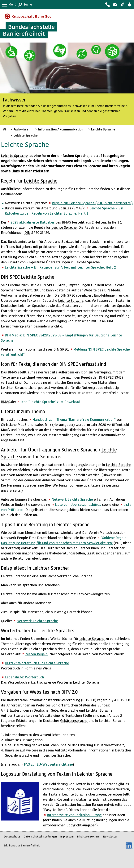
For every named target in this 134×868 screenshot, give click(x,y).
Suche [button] (28, 4)
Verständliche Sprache (75, 576)
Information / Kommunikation (61, 129)
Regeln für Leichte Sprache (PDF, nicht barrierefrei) (92, 203)
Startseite (5, 129)
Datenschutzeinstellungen (40, 836)
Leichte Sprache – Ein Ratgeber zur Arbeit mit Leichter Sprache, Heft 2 (60, 267)
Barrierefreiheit (112, 745)
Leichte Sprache (130, 5)
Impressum (67, 836)
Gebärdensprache (122, 5)
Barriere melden (115, 5)
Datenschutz (12, 836)
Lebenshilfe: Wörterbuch (24, 677)
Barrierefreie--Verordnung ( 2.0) (52, 700)
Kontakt (107, 5)
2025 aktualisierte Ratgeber (33, 222)
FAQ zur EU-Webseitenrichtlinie (48, 764)
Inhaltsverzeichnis (88, 836)
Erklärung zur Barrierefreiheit (22, 845)
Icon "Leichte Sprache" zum (50, 402)
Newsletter (110, 836)
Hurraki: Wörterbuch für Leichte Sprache (37, 663)
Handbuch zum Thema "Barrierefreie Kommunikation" (74, 419)
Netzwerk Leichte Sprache (72, 499)
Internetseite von (74, 815)
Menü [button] (12, 4)
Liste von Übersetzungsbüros (78, 504)
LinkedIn (129, 845)
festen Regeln (37, 654)
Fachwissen (22, 129)
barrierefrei (10, 548)
